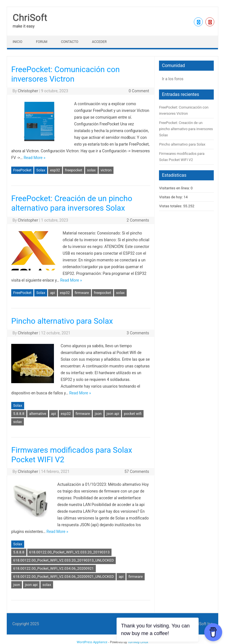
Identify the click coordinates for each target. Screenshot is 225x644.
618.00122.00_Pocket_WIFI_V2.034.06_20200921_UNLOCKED (63, 577)
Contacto (70, 42)
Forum (42, 42)
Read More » (34, 158)
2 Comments (138, 220)
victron (106, 170)
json (98, 414)
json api (113, 414)
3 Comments (138, 333)
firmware (82, 293)
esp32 (55, 170)
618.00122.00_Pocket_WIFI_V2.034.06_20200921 (54, 568)
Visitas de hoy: (171, 197)
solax (91, 170)
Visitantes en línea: (175, 188)
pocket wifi (133, 414)
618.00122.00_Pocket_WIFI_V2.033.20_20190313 (70, 552)
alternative (38, 414)
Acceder (99, 42)
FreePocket (22, 170)
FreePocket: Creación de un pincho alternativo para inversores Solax (72, 203)
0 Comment (139, 91)
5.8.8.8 (19, 414)
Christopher (28, 91)
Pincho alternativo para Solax (62, 321)
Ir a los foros (172, 79)
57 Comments (137, 472)
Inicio (17, 42)
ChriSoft (30, 17)
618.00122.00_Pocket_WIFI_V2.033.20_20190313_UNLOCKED (63, 560)
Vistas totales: (171, 206)
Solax (41, 170)
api (53, 293)
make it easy (24, 26)
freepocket (74, 170)
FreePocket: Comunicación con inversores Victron (65, 74)
